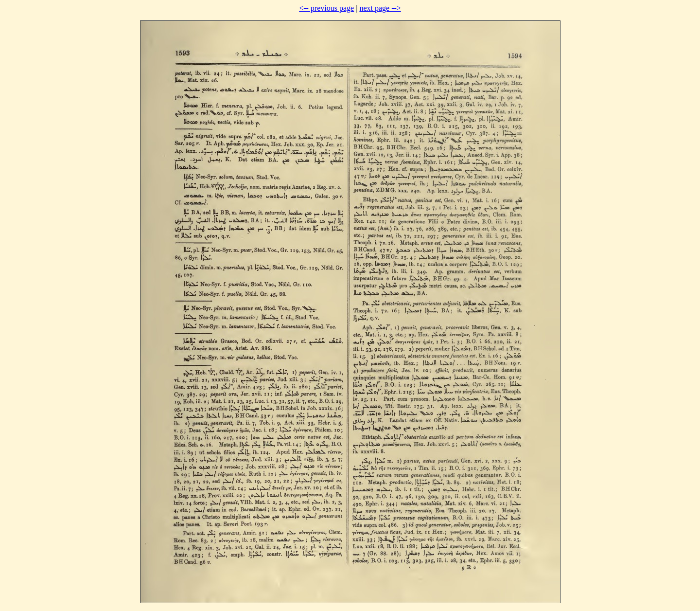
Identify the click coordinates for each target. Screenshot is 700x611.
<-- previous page (326, 8)
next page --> (380, 8)
